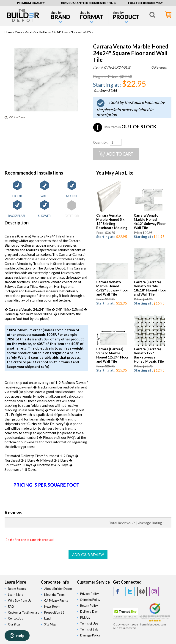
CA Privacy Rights (56, 601)
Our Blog (14, 624)
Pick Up (85, 617)
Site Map (50, 624)
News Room (52, 606)
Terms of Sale (89, 629)
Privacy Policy (89, 594)
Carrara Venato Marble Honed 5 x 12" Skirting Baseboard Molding (112, 221)
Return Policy (89, 606)
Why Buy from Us (20, 601)
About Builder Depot (58, 589)
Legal (48, 618)
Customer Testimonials (23, 612)
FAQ (11, 606)
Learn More (16, 595)
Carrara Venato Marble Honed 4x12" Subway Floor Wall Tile (150, 221)
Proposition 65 (54, 612)
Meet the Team (54, 595)
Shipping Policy (90, 600)
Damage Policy (90, 635)
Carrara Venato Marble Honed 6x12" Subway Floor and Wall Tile (112, 288)
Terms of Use (89, 623)
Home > (10, 32)
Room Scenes (17, 589)
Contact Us (15, 618)
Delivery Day (89, 612)
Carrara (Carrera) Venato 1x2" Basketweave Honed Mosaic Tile (149, 355)
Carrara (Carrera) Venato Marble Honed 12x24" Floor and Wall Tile (112, 355)
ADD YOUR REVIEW (88, 555)
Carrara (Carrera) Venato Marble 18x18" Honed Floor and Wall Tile (150, 288)
